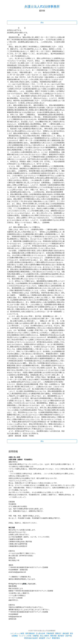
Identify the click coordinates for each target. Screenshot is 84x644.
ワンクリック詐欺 (25, 636)
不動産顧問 (50, 633)
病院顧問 (42, 638)
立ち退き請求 (40, 633)
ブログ (48, 638)
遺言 (71, 633)
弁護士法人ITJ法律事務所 (42, 7)
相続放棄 (66, 633)
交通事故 (15, 636)
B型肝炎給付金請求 (31, 638)
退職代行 (58, 633)
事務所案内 (56, 638)
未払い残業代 (44, 636)
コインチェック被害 (17, 633)
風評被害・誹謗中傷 (65, 636)
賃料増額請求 (30, 633)
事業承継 (53, 636)
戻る (42, 23)
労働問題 (36, 636)
